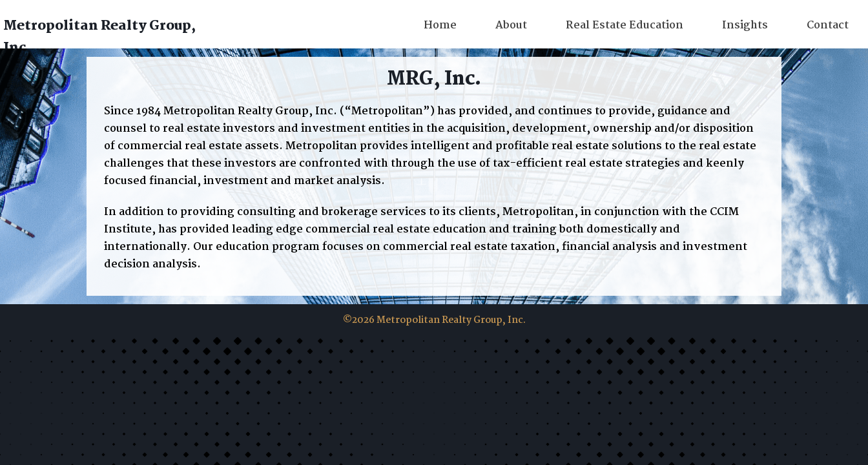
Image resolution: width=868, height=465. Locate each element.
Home (440, 26)
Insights (745, 26)
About (511, 26)
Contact (828, 26)
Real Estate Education (625, 26)
